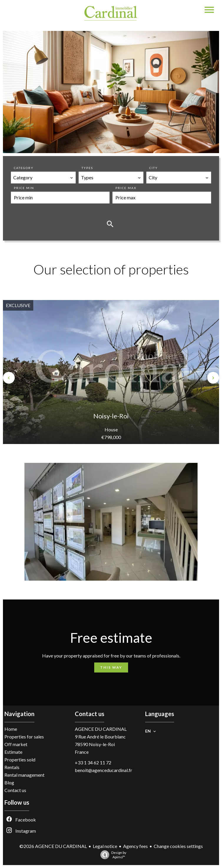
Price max (126, 188)
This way (111, 667)
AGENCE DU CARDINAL (101, 729)
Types (87, 168)
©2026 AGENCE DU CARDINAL (53, 846)
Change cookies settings (178, 846)
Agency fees (135, 846)
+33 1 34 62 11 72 (93, 762)
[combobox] (43, 178)
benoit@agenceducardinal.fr (103, 770)
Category (24, 168)
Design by (112, 855)
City (154, 168)
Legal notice (105, 846)
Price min (24, 188)
